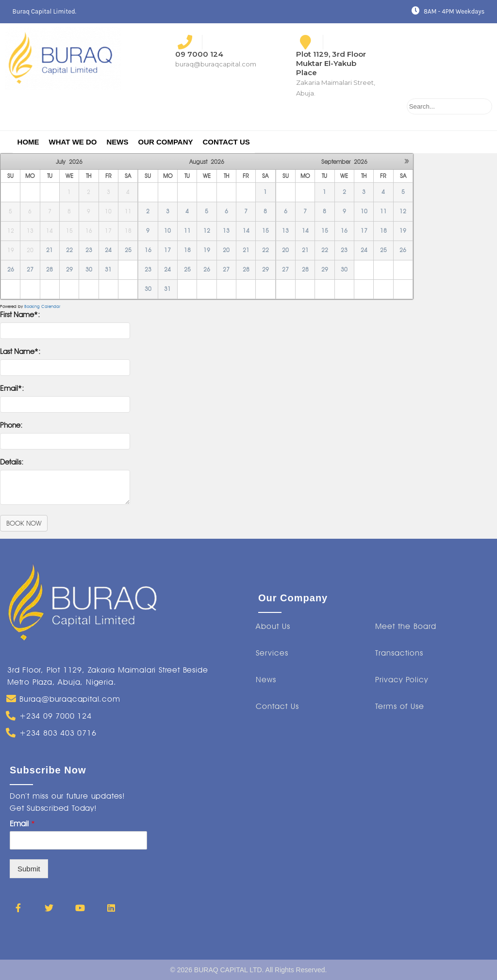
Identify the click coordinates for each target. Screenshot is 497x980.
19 (207, 250)
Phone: (11, 425)
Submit (29, 869)
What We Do (73, 142)
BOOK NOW (24, 523)
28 (50, 269)
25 (128, 250)
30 (89, 269)
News (117, 142)
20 (226, 250)
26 (11, 269)
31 (108, 269)
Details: (12, 462)
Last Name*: (20, 352)
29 (69, 269)
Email (22, 824)
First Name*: (20, 315)
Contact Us (226, 142)
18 (187, 250)
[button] (273, 626)
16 (148, 250)
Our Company (165, 142)
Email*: (12, 388)
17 (167, 250)
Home (28, 142)
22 (69, 250)
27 (30, 269)
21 (50, 250)
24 (108, 250)
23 (89, 250)
